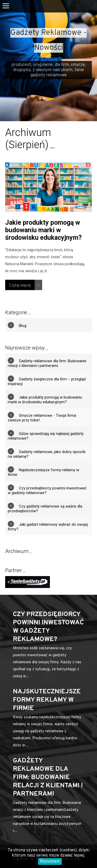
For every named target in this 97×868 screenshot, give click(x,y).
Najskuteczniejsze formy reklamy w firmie (47, 700)
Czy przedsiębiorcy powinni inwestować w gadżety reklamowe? (48, 627)
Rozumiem (50, 862)
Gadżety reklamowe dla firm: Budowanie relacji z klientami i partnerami (47, 363)
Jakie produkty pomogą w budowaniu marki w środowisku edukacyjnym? (43, 230)
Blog (23, 326)
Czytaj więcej (20, 285)
